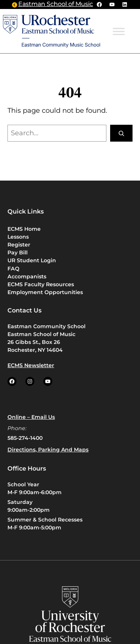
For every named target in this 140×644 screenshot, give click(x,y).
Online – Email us (31, 417)
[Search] (121, 133)
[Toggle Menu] (119, 32)
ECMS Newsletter (31, 365)
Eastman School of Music (56, 4)
